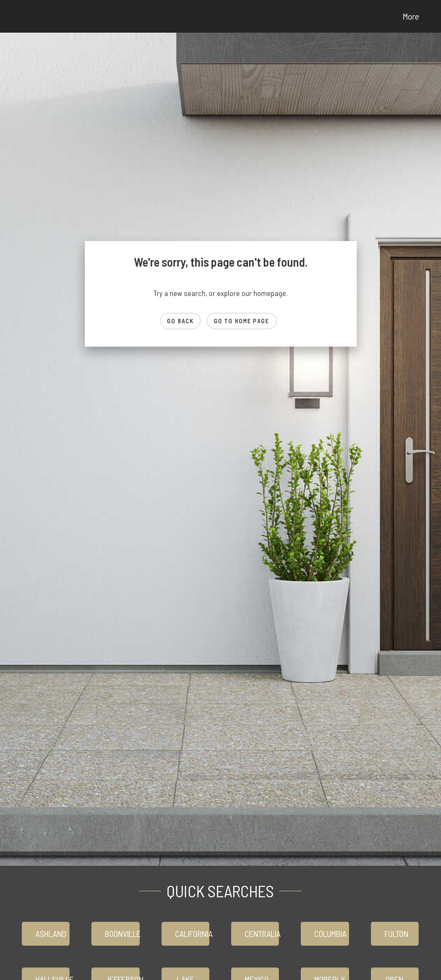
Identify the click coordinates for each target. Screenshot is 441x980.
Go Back (180, 321)
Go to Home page (242, 321)
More (411, 16)
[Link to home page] (23, 16)
